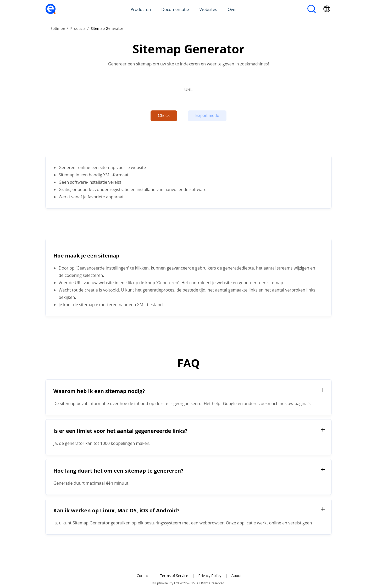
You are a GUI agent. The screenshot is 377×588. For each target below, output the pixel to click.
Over (232, 9)
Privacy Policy (210, 576)
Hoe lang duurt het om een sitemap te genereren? (118, 471)
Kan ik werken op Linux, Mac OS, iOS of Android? (117, 510)
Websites (208, 9)
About (237, 576)
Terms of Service (174, 576)
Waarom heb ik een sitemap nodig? (99, 391)
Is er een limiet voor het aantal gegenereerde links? (120, 431)
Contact (143, 576)
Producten (141, 9)
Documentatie (175, 9)
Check (164, 116)
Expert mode (207, 116)
